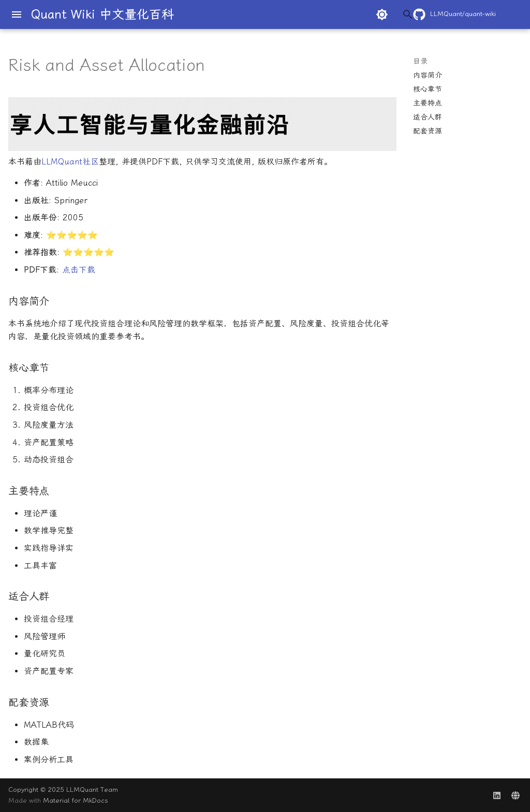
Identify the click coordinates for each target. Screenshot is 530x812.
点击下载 (79, 270)
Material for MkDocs (76, 800)
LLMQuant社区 (70, 162)
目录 (420, 61)
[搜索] (336, 14)
